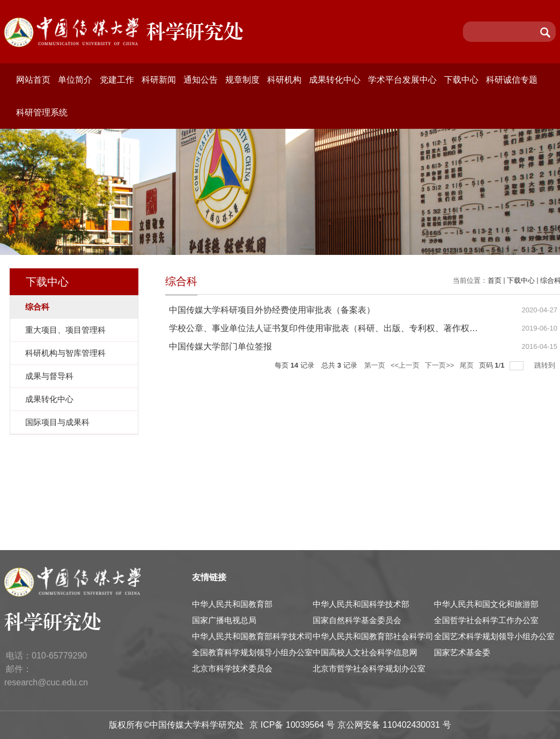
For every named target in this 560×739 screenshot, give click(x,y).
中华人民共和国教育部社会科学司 (373, 636)
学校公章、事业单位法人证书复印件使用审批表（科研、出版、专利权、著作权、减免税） (341, 328)
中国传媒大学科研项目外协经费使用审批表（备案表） (272, 310)
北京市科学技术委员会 (232, 668)
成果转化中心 (335, 80)
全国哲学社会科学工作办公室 (486, 620)
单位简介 (75, 80)
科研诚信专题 (512, 80)
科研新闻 (159, 80)
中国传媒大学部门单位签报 (220, 346)
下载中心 (461, 80)
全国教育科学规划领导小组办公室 (252, 652)
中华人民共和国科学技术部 (361, 604)
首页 (495, 280)
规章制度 (242, 80)
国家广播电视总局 (224, 620)
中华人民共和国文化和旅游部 (486, 604)
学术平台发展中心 (402, 80)
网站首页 (33, 80)
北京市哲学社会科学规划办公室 (369, 668)
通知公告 (201, 80)
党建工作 (117, 80)
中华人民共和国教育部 (232, 604)
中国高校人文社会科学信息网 (365, 652)
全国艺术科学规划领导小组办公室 (494, 636)
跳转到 (546, 365)
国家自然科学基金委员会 (357, 620)
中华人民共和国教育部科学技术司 (252, 636)
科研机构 (284, 80)
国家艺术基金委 (462, 652)
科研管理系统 (42, 112)
